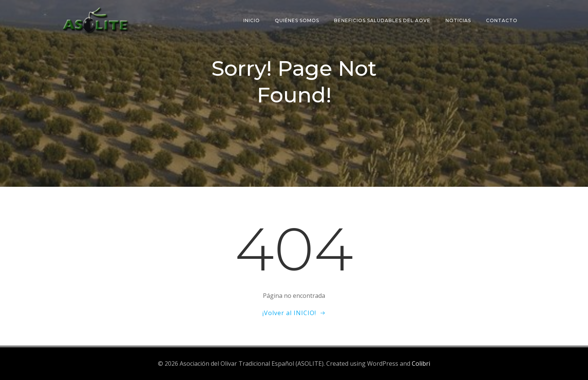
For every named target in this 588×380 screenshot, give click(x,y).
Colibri (421, 363)
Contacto (502, 20)
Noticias (458, 20)
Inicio (252, 20)
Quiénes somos (297, 20)
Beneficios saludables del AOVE (382, 20)
